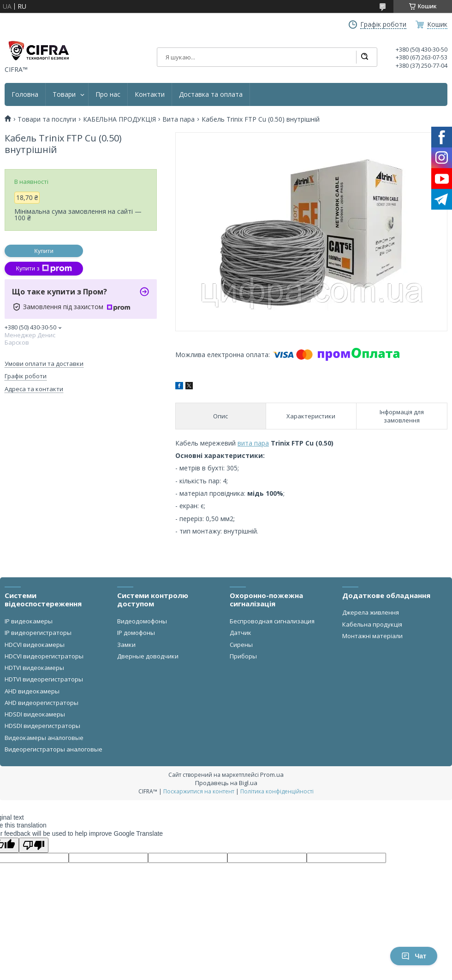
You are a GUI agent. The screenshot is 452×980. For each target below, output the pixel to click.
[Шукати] (364, 57)
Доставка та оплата (211, 94)
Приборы (243, 656)
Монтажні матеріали (372, 636)
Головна (25, 94)
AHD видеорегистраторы (42, 703)
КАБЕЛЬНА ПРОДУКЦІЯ (119, 119)
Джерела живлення (371, 612)
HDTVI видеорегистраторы (44, 679)
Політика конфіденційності (277, 791)
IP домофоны (136, 633)
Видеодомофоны (142, 621)
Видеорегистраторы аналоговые (54, 749)
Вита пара (178, 119)
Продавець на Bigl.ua (226, 783)
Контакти (150, 94)
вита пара (253, 443)
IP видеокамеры (29, 621)
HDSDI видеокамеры (35, 714)
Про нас (108, 94)
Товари (64, 94)
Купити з (44, 269)
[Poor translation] (34, 845)
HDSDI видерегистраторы (42, 726)
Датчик (241, 633)
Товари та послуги (47, 119)
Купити (44, 251)
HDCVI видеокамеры (35, 645)
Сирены (241, 645)
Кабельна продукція (372, 624)
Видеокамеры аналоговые (44, 738)
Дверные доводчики (148, 656)
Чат (414, 956)
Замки (126, 645)
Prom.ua (272, 775)
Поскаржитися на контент (199, 791)
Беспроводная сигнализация (272, 621)
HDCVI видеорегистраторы (44, 656)
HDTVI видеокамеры (34, 668)
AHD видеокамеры (32, 691)
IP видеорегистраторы (38, 633)
